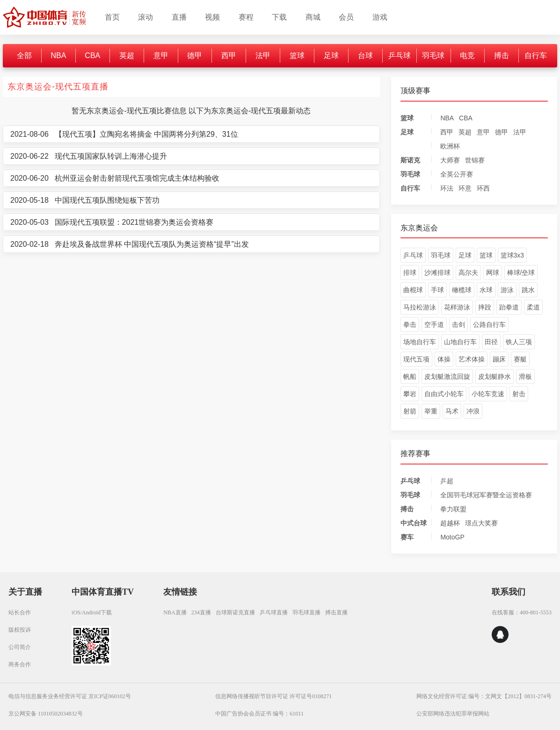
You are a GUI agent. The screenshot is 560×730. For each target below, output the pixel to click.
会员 (346, 17)
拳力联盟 (453, 509)
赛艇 (520, 359)
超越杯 (450, 523)
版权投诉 (20, 630)
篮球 (297, 55)
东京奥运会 (419, 228)
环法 (447, 188)
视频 (212, 17)
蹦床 (499, 359)
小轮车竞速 (488, 394)
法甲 (263, 55)
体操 (444, 359)
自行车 (536, 55)
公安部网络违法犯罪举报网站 (453, 714)
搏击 (502, 55)
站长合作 (20, 612)
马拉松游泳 (420, 307)
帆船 (410, 376)
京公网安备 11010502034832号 (46, 714)
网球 (493, 273)
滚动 (145, 17)
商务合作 (20, 664)
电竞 (467, 55)
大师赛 (450, 160)
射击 (519, 394)
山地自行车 (460, 342)
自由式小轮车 (444, 394)
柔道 (533, 307)
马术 (452, 411)
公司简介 (20, 647)
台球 (365, 55)
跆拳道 (509, 307)
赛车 (407, 537)
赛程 (246, 17)
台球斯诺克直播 (235, 612)
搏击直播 (336, 612)
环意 (465, 188)
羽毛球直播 (306, 612)
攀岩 (410, 394)
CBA (92, 55)
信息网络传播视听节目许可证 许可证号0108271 (273, 696)
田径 (491, 342)
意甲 (161, 55)
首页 (112, 17)
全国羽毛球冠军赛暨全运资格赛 (486, 495)
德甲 (195, 55)
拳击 (410, 324)
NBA (58, 55)
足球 (331, 55)
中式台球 (414, 523)
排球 (410, 273)
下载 (279, 17)
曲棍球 (413, 290)
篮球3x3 (513, 255)
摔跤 (485, 307)
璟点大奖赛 (481, 523)
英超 (127, 55)
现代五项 (416, 359)
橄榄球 (462, 290)
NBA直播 (175, 612)
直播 (179, 17)
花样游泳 (457, 307)
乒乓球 (400, 55)
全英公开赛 (457, 174)
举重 (431, 411)
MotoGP (452, 537)
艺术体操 (472, 359)
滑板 (525, 376)
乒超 (447, 481)
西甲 (229, 55)
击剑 (458, 324)
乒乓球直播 (274, 612)
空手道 (434, 324)
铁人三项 (519, 342)
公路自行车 (489, 324)
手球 (437, 290)
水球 (486, 290)
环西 (483, 188)
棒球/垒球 (521, 273)
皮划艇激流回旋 (447, 376)
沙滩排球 (437, 273)
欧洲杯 (450, 146)
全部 (24, 55)
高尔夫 (468, 273)
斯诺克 (410, 160)
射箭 (410, 411)
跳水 (528, 290)
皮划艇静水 (495, 376)
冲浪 (473, 411)
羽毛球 (433, 55)
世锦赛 (475, 160)
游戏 (380, 17)
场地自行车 (420, 342)
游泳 (507, 290)
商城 (313, 17)
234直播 (201, 612)
